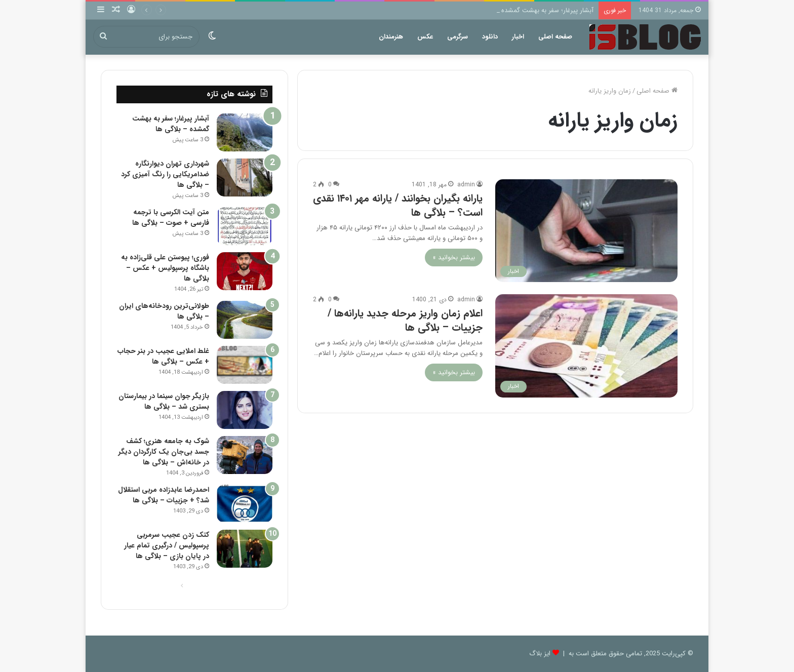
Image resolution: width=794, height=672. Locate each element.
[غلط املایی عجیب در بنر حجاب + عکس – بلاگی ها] (245, 365)
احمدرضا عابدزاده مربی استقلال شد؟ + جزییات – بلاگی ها (164, 495)
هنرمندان (391, 37)
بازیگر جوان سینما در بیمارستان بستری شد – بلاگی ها (164, 401)
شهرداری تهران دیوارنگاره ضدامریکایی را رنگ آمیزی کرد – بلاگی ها (165, 174)
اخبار (518, 37)
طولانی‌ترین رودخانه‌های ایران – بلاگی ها (164, 311)
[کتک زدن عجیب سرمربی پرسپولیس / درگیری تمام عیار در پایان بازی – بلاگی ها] (245, 549)
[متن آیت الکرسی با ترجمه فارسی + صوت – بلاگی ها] (245, 226)
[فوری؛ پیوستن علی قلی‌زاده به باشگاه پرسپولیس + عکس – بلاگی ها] (245, 271)
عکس (425, 37)
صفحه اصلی (555, 37)
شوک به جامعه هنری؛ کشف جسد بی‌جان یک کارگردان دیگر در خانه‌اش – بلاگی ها (164, 452)
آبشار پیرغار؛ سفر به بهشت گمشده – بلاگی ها (532, 10)
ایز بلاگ (540, 654)
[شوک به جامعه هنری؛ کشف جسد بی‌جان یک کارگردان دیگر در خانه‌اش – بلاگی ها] (245, 455)
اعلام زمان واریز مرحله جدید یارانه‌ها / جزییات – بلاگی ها (405, 320)
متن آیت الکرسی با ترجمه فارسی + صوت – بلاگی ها (171, 218)
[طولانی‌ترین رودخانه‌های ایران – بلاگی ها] (245, 320)
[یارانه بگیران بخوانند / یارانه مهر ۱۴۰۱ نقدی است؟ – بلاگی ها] (586, 231)
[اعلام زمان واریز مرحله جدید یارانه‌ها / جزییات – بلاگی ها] (586, 346)
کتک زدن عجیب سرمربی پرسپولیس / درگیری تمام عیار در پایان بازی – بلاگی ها (167, 545)
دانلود (490, 37)
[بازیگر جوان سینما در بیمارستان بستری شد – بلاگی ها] (245, 410)
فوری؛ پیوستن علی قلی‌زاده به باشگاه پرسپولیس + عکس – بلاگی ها (165, 268)
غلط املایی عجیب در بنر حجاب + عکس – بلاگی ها (163, 356)
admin (466, 185)
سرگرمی (458, 37)
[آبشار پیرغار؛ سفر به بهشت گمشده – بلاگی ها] (245, 132)
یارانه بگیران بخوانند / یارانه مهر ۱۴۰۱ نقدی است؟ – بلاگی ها (398, 205)
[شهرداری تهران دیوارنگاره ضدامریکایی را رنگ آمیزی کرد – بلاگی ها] (245, 177)
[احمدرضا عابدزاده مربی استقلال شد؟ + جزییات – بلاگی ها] (245, 504)
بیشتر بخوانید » (454, 258)
